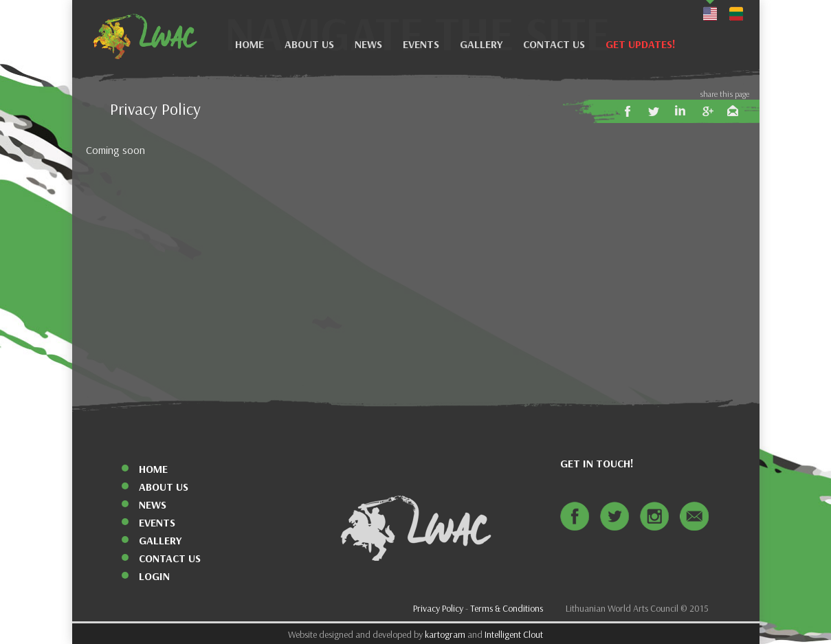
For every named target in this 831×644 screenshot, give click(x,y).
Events (421, 44)
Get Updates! (641, 44)
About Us (309, 44)
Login (154, 576)
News (368, 44)
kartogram (445, 635)
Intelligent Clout (514, 635)
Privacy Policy (438, 609)
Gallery (481, 44)
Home (250, 44)
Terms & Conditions (507, 609)
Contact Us (554, 44)
